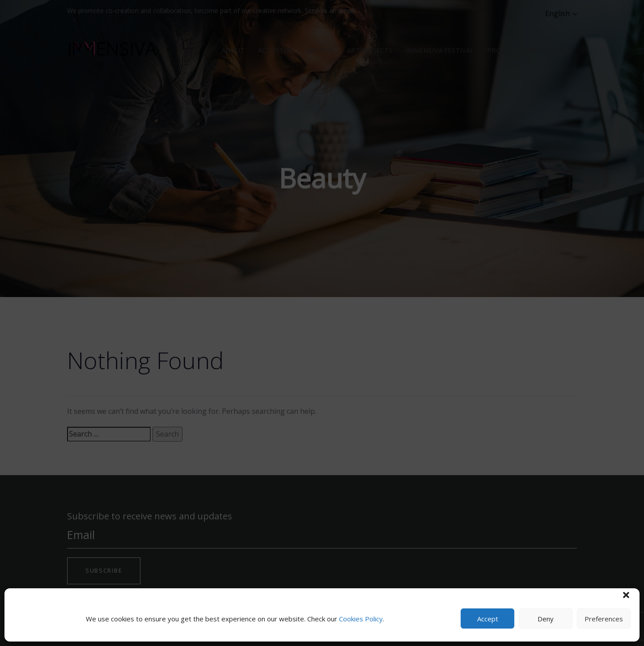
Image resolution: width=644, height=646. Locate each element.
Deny (546, 619)
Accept (488, 619)
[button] (626, 595)
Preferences (604, 619)
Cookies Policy (361, 619)
